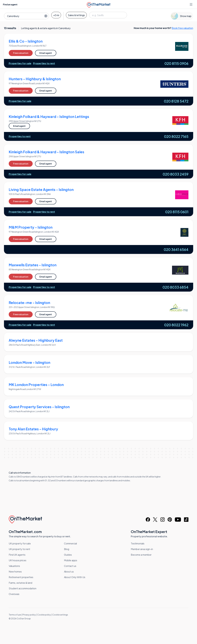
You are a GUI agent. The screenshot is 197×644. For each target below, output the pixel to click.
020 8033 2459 (176, 174)
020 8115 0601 (177, 212)
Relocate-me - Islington (29, 302)
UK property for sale (20, 543)
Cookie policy (44, 615)
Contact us (70, 566)
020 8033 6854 (175, 287)
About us (69, 572)
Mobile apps (71, 560)
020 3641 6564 (176, 249)
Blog (67, 549)
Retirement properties (21, 577)
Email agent (46, 53)
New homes (15, 572)
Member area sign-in (142, 549)
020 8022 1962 (176, 325)
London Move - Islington (29, 362)
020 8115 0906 (176, 63)
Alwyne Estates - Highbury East (36, 340)
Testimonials (138, 543)
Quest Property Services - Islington (39, 407)
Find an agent (10, 4)
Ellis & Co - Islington (26, 41)
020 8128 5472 (176, 101)
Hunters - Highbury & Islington (35, 79)
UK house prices (18, 560)
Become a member (141, 555)
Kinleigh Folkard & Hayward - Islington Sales (46, 152)
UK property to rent (19, 549)
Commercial (70, 543)
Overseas (14, 594)
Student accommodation (23, 588)
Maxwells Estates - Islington (33, 265)
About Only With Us (75, 577)
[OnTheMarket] (99, 4)
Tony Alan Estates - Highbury (33, 429)
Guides (68, 555)
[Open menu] (191, 4)
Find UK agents (17, 555)
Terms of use (15, 615)
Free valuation (21, 53)
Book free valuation (182, 28)
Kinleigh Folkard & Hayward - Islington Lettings (49, 116)
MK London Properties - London (36, 385)
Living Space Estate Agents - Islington (41, 189)
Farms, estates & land (20, 583)
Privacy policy (29, 615)
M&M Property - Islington (31, 227)
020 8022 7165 (176, 136)
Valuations (14, 566)
